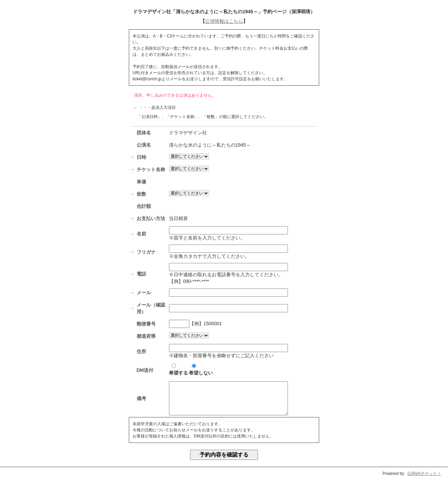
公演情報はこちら (224, 21)
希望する (178, 370)
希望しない (201, 370)
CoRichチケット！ (424, 474)
